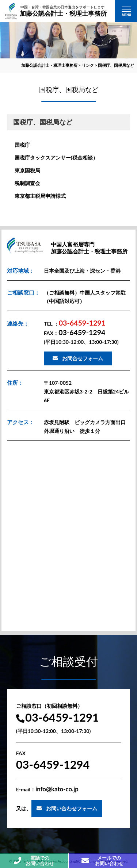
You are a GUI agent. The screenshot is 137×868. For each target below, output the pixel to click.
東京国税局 (27, 170)
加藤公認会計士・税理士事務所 (63, 11)
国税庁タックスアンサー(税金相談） (56, 158)
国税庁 (22, 145)
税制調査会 (27, 183)
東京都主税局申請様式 (40, 196)
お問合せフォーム (83, 358)
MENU (126, 15)
